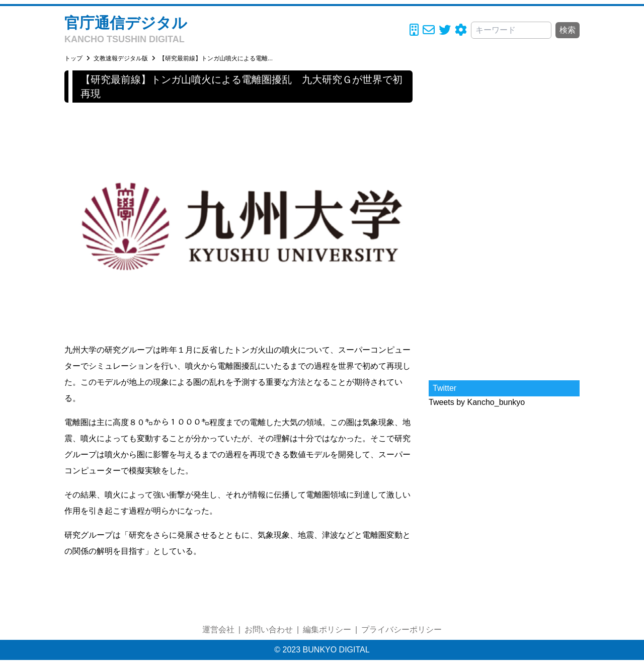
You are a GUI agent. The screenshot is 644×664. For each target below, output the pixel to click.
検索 (568, 30)
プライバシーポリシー (401, 630)
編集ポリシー (327, 630)
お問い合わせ (269, 630)
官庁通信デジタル (126, 23)
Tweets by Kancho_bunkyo (477, 402)
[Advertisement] (504, 221)
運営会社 (218, 630)
